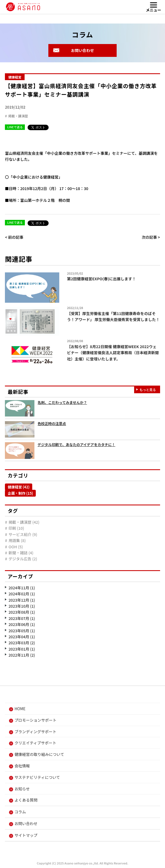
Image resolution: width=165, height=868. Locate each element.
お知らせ (22, 789)
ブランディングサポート (35, 732)
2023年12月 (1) (22, 600)
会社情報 (22, 766)
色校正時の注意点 (52, 423)
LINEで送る (15, 127)
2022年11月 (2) (22, 655)
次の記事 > (151, 237)
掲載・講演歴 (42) (24, 522)
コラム (20, 812)
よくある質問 (26, 800)
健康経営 (15, 77)
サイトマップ (26, 835)
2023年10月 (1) (22, 606)
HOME (20, 709)
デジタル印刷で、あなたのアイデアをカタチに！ (77, 445)
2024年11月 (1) (22, 588)
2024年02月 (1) (22, 594)
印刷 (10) (16, 528)
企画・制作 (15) (20, 493)
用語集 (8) (17, 540)
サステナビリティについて (37, 777)
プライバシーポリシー (63, 850)
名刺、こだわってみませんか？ (62, 402)
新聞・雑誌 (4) (21, 553)
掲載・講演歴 (18, 116)
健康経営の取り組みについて (39, 754)
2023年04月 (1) (22, 637)
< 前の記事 (14, 237)
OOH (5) (16, 547)
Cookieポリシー (107, 850)
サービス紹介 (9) (23, 534)
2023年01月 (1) (22, 649)
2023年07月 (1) (22, 618)
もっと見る (148, 390)
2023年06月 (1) (22, 624)
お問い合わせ (82, 50)
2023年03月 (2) (22, 643)
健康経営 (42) (19, 487)
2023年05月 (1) (22, 631)
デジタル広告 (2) (23, 559)
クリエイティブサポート (35, 743)
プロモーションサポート (36, 720)
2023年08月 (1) (22, 612)
